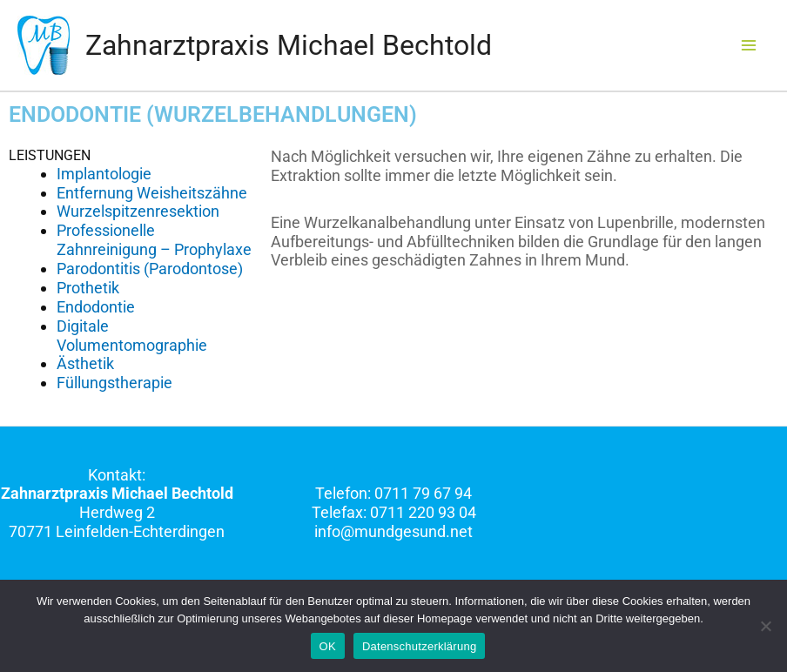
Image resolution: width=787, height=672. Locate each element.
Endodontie (96, 307)
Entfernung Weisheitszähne (152, 193)
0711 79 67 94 (423, 493)
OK (328, 646)
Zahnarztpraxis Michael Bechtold (289, 45)
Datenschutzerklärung (419, 646)
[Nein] (765, 626)
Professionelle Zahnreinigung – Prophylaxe (154, 240)
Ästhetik (85, 363)
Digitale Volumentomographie (132, 336)
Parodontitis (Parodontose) (150, 269)
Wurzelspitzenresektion (138, 211)
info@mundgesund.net (393, 531)
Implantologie (104, 174)
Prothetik (88, 288)
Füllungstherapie (114, 383)
